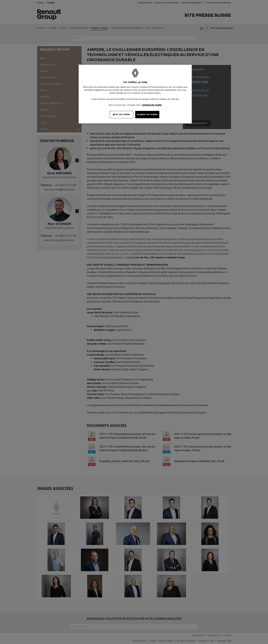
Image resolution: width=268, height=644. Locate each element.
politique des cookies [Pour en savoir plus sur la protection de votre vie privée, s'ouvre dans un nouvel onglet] (152, 105)
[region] (135, 94)
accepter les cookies (147, 114)
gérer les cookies (122, 114)
